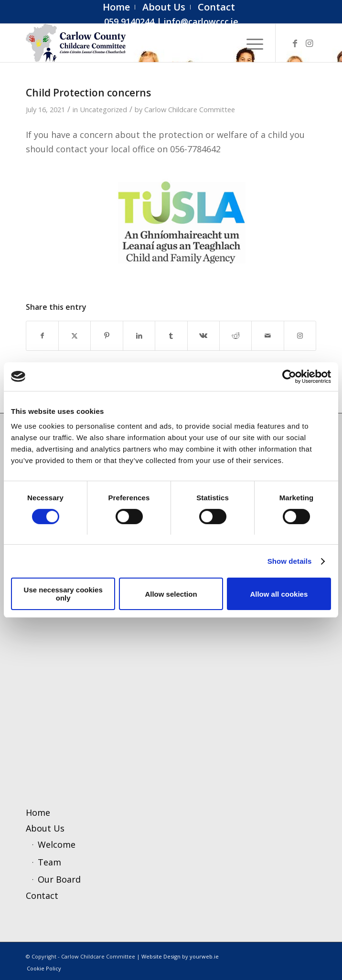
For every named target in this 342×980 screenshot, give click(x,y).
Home (38, 812)
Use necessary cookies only (63, 594)
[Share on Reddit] (235, 336)
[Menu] (250, 43)
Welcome (57, 844)
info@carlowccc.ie (201, 21)
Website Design (161, 956)
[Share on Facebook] (42, 336)
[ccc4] (142, 43)
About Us (45, 828)
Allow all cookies (279, 594)
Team (49, 862)
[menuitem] (117, 7)
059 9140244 (129, 21)
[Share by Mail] (267, 336)
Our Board (59, 879)
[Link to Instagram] (309, 43)
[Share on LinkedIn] (139, 336)
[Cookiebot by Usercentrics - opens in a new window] (289, 377)
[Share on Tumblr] (171, 336)
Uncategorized (103, 109)
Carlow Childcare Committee (190, 109)
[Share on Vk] (203, 336)
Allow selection (171, 594)
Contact (42, 896)
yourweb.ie (204, 956)
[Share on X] (75, 336)
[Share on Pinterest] (107, 336)
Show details (290, 561)
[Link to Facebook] (295, 43)
